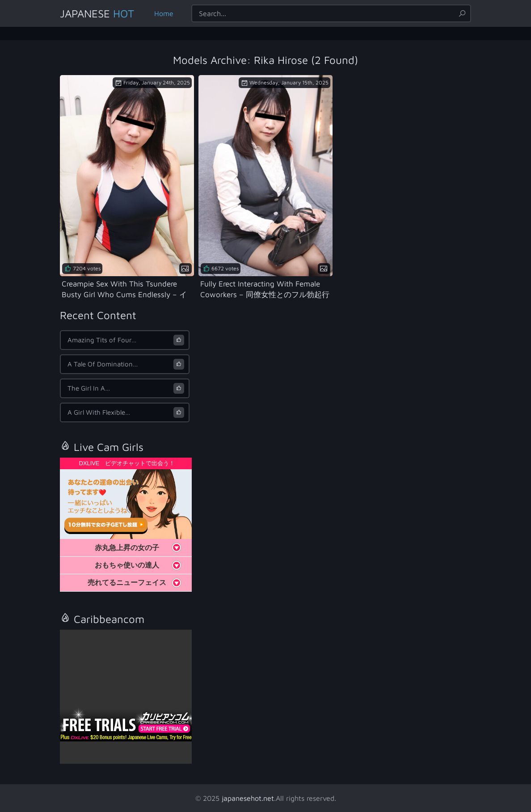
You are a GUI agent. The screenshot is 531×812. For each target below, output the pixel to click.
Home (164, 13)
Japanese (97, 13)
